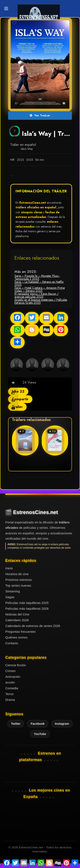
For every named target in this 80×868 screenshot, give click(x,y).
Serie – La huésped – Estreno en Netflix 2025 (39, 283)
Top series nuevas (18, 585)
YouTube (40, 734)
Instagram (62, 724)
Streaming (13, 591)
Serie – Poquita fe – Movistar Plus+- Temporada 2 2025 (37, 277)
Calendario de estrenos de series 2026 (33, 626)
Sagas (10, 597)
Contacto (12, 643)
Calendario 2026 (17, 620)
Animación (13, 677)
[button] (63, 445)
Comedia (12, 688)
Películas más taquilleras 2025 (27, 603)
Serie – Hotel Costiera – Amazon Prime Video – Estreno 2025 (40, 289)
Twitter (16, 724)
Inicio (9, 568)
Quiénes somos (16, 637)
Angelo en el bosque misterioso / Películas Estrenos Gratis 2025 (41, 301)
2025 (30, 160)
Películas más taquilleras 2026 (27, 609)
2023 (21, 160)
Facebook (38, 724)
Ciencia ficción (16, 665)
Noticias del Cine (17, 614)
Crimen (10, 671)
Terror (9, 694)
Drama (10, 700)
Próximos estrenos (19, 580)
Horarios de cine (17, 574)
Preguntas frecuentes (21, 632)
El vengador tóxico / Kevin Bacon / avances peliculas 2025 (36, 295)
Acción (10, 682)
